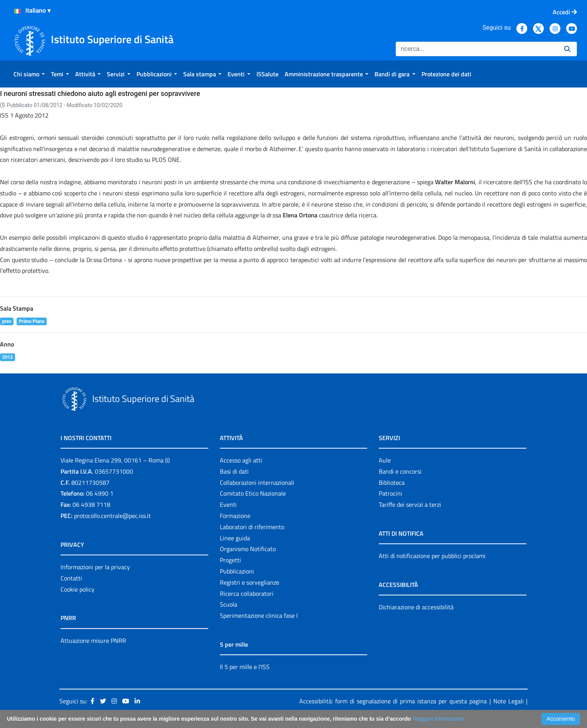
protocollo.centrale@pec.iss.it (112, 516)
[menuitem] (29, 74)
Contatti (71, 578)
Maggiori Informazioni (438, 719)
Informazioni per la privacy (95, 567)
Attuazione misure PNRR (93, 641)
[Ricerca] (477, 49)
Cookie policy (78, 589)
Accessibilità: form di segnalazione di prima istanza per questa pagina (393, 701)
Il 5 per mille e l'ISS (245, 667)
